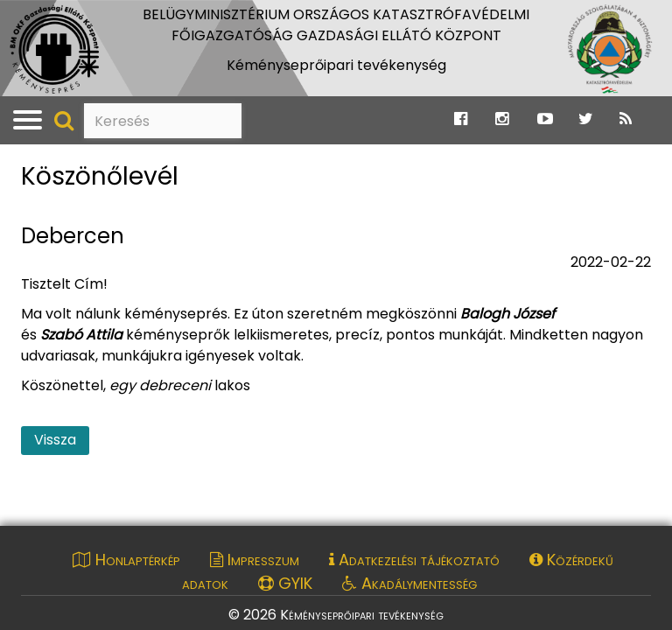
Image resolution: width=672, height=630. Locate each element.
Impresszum (255, 560)
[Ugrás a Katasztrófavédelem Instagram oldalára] (502, 119)
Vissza (55, 440)
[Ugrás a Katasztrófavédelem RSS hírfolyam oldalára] (626, 119)
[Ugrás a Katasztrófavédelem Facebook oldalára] (461, 119)
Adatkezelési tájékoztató (414, 560)
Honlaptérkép (126, 560)
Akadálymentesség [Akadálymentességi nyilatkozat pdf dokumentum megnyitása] (409, 583)
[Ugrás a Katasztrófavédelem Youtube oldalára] (545, 119)
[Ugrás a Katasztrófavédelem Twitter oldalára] (586, 119)
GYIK (285, 583)
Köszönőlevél (100, 177)
